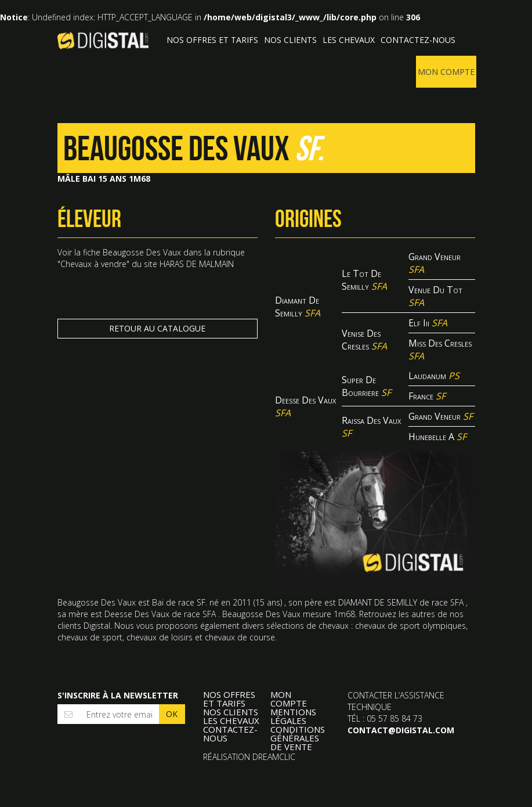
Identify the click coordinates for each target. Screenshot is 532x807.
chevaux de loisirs (160, 640)
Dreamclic (274, 760)
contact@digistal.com (401, 733)
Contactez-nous (418, 40)
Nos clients (290, 40)
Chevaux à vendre (93, 264)
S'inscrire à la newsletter (118, 698)
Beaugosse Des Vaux (142, 252)
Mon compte (446, 72)
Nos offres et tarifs (212, 40)
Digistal (103, 41)
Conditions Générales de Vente (298, 741)
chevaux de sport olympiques (410, 628)
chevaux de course (240, 640)
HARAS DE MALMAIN (197, 264)
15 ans (268, 605)
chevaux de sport (90, 640)
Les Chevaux (349, 40)
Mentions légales (293, 719)
